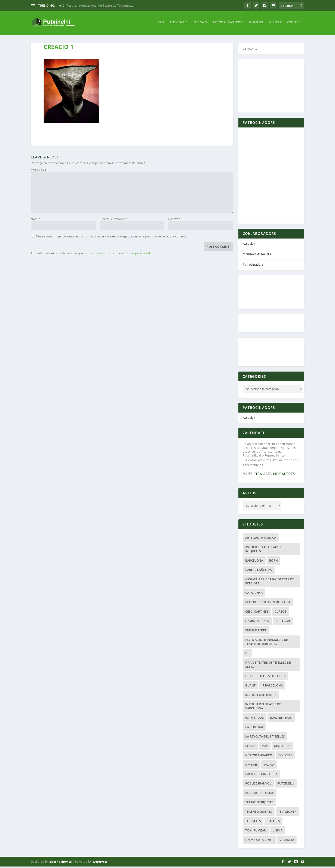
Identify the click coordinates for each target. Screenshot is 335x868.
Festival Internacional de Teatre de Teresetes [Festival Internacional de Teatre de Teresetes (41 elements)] (267, 643)
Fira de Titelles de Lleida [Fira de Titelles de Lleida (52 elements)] (265, 677)
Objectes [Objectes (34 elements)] (285, 757)
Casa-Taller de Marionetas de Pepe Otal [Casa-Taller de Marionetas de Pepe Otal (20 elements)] (270, 583)
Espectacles (179, 24)
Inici (161, 24)
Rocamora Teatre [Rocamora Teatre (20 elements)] (260, 794)
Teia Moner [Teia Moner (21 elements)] (287, 813)
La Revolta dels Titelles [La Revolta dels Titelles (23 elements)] (265, 738)
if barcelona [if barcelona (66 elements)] (272, 687)
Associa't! (250, 245)
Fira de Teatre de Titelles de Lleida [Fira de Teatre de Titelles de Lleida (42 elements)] (268, 666)
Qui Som (275, 24)
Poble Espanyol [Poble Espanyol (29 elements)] (258, 785)
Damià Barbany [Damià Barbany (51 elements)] (257, 622)
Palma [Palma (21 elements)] (269, 766)
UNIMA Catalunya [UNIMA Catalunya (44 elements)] (259, 841)
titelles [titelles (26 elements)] (273, 822)
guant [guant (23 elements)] (250, 687)
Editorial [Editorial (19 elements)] (283, 622)
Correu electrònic (114, 220)
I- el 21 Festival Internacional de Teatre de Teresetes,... (96, 5)
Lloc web (174, 220)
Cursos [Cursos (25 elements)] (280, 613)
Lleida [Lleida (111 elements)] (250, 747)
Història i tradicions (228, 24)
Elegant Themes (60, 863)
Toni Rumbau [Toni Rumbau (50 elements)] (256, 832)
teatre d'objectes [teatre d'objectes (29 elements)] (259, 804)
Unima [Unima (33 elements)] (277, 832)
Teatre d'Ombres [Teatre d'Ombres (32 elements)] (259, 813)
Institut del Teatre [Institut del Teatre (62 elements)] (261, 696)
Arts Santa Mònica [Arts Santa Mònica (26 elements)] (261, 539)
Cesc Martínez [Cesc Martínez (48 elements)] (257, 613)
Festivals (200, 24)
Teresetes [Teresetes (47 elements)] (253, 822)
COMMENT (39, 172)
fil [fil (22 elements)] (247, 655)
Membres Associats (257, 255)
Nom (35, 220)
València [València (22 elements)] (287, 841)
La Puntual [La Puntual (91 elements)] (254, 728)
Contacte (294, 24)
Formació (256, 24)
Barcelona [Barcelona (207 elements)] (254, 562)
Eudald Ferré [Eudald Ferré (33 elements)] (256, 632)
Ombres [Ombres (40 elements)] (251, 766)
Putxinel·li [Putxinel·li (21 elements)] (286, 785)
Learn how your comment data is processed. (119, 255)
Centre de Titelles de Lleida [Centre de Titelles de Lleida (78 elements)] (268, 604)
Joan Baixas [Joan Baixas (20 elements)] (255, 719)
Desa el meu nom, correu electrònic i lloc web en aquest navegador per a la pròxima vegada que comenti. (112, 238)
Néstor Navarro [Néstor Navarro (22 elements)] (259, 757)
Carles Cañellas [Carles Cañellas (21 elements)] (259, 571)
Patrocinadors (253, 266)
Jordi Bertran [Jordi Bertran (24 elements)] (281, 719)
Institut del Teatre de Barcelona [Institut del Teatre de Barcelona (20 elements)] (263, 708)
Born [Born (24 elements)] (273, 562)
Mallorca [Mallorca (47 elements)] (282, 747)
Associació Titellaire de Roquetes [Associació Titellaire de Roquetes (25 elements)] (265, 550)
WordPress (100, 863)
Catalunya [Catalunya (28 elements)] (254, 594)
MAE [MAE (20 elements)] (265, 747)
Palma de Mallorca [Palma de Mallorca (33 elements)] (261, 775)
